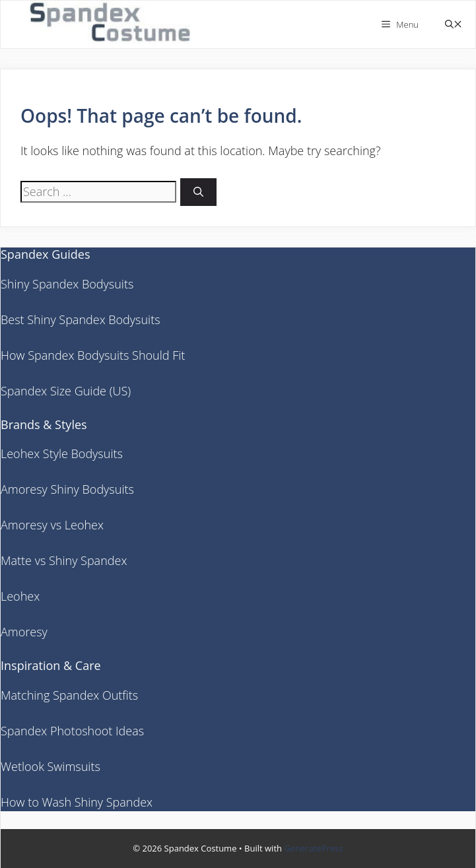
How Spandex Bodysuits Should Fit (93, 355)
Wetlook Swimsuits (51, 766)
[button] (454, 25)
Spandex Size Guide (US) (66, 391)
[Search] (198, 192)
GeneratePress (313, 848)
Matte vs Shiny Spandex (64, 560)
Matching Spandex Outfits (69, 695)
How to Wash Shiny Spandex (77, 802)
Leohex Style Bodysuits (62, 453)
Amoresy (24, 632)
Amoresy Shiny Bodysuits (67, 489)
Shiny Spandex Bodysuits (67, 284)
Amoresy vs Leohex (52, 525)
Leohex (20, 596)
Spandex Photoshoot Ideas (72, 731)
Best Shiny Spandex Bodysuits (81, 319)
